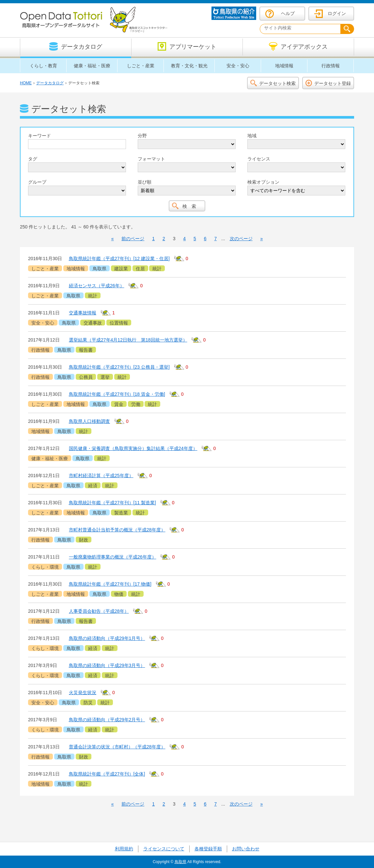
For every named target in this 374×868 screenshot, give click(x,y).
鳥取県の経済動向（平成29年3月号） (107, 665)
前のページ (133, 239)
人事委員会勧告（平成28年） (99, 611)
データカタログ (50, 83)
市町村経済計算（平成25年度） (101, 476)
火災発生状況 (83, 693)
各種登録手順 (208, 849)
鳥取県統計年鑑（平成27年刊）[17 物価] (110, 584)
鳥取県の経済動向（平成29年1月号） (107, 638)
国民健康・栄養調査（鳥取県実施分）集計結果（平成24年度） (133, 448)
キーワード (39, 136)
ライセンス (259, 159)
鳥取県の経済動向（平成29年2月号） (107, 720)
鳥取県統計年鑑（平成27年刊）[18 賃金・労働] (117, 394)
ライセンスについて (164, 849)
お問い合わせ (246, 849)
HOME (26, 83)
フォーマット (151, 159)
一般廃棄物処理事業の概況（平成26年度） (113, 557)
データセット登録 (333, 83)
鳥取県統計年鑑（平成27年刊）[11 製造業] (112, 503)
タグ (33, 159)
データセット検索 (277, 83)
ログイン (337, 13)
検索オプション (263, 182)
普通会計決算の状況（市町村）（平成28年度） (117, 747)
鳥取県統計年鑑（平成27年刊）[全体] (107, 774)
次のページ (241, 239)
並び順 (145, 182)
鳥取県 (180, 862)
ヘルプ (288, 13)
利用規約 (124, 849)
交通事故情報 (83, 313)
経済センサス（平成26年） (97, 286)
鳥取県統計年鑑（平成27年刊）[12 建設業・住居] (119, 259)
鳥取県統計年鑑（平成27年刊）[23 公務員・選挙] (119, 367)
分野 (142, 136)
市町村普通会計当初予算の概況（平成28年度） (117, 530)
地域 (252, 136)
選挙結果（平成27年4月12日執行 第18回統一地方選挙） (128, 340)
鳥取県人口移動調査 (89, 421)
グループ (37, 182)
